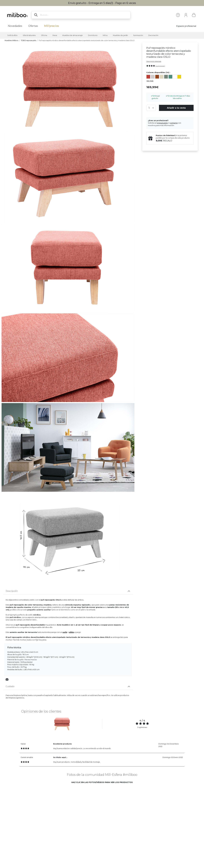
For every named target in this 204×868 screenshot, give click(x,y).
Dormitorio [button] (93, 35)
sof (65, 632)
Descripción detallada (154, 61)
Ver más (150, 81)
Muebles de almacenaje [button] (72, 35)
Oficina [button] (44, 35)
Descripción (12, 591)
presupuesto (162, 123)
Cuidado (10, 686)
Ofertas (33, 26)
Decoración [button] (153, 35)
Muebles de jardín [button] (120, 35)
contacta (174, 123)
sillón (71, 632)
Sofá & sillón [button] (12, 35)
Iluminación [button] (138, 35)
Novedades (15, 26)
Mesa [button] (55, 35)
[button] (42, 806)
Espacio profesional (186, 26)
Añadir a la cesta (176, 108)
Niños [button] (105, 35)
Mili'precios (51, 26)
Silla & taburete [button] (29, 35)
